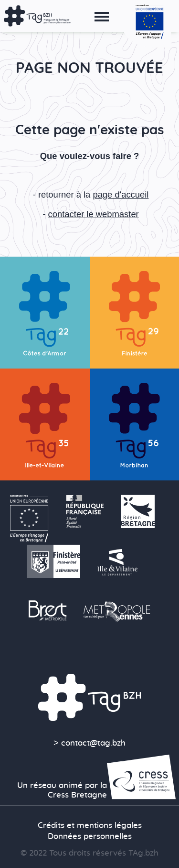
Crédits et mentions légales (90, 826)
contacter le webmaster (94, 214)
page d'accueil (121, 195)
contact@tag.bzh (93, 743)
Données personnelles (90, 837)
